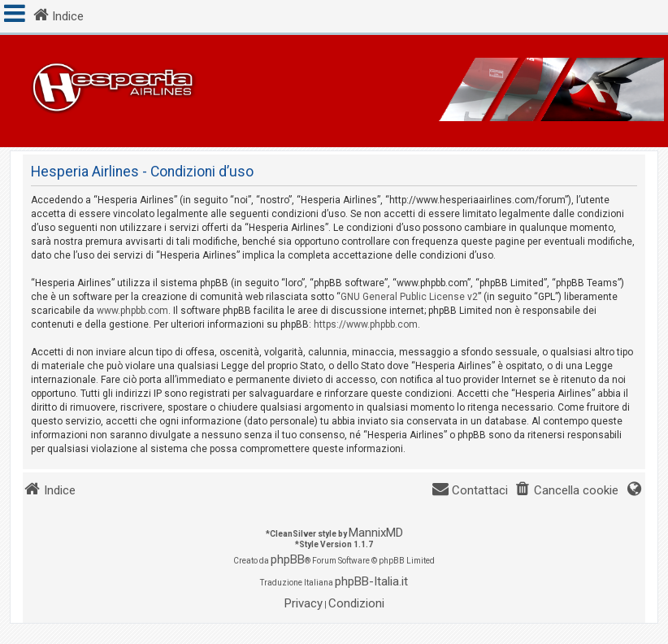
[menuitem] (566, 491)
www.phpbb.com (132, 311)
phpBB (288, 559)
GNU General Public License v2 (409, 297)
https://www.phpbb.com (366, 324)
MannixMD (376, 533)
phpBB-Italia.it (371, 581)
